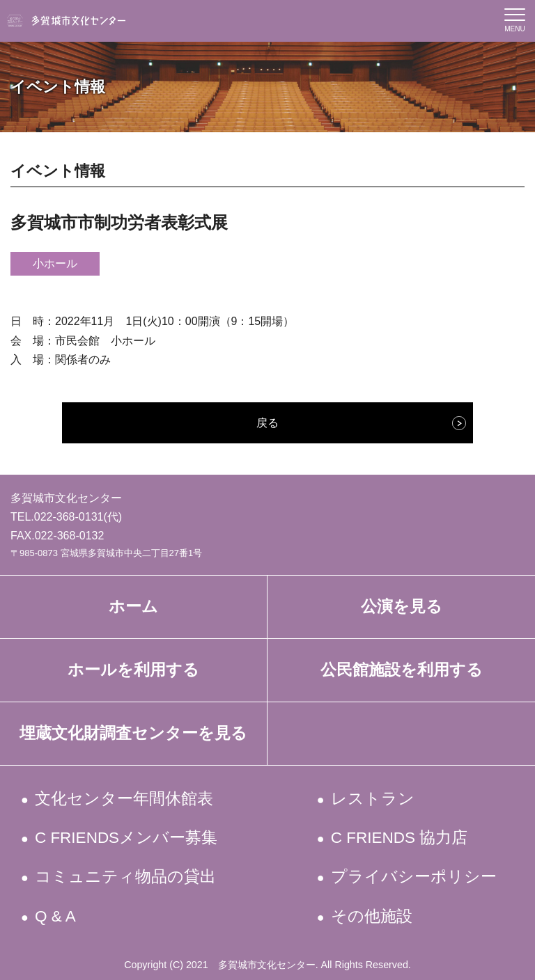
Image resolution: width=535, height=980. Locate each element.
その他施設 (372, 916)
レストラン (373, 799)
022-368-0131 (69, 517)
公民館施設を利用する (402, 670)
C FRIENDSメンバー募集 (127, 838)
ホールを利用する (133, 670)
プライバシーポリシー (414, 877)
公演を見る (402, 607)
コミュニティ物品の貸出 (126, 877)
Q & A (56, 916)
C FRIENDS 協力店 (400, 838)
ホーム (133, 607)
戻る (267, 423)
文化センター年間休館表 (125, 799)
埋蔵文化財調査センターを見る (133, 733)
